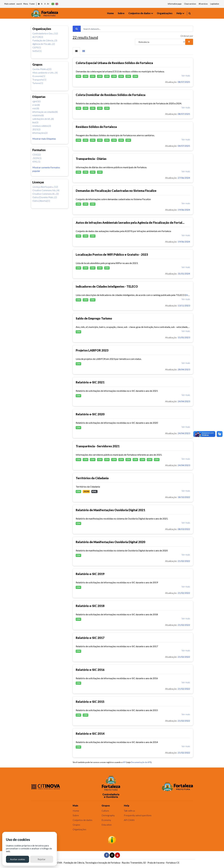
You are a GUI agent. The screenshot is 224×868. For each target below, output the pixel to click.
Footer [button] (32, 4)
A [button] (45, 4)
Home (110, 13)
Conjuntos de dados (140, 13)
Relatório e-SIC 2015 (90, 702)
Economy (106, 820)
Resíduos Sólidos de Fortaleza (96, 127)
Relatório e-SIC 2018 (90, 606)
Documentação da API (141, 762)
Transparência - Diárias (91, 159)
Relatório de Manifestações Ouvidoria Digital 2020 (110, 542)
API (124, 762)
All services (203, 4)
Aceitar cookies (18, 859)
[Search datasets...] (137, 29)
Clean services (190, 4)
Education (107, 825)
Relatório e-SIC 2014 (90, 734)
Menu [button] (26, 4)
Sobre (121, 13)
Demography (108, 815)
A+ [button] (48, 4)
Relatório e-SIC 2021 (90, 382)
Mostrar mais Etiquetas (44, 139)
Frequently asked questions (138, 815)
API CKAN (129, 820)
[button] (39, 4)
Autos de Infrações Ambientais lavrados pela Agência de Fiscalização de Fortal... (130, 223)
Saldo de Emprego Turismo (94, 318)
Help (179, 13)
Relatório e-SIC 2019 (90, 574)
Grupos (76, 825)
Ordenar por (187, 36)
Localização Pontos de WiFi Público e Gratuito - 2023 (112, 254)
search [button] (19, 4)
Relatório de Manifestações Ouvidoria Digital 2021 (110, 510)
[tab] (76, 51)
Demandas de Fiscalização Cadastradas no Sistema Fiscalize (116, 191)
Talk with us (129, 811)
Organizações (165, 13)
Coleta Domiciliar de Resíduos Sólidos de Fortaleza (111, 95)
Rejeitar (42, 859)
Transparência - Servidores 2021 (98, 446)
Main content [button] (10, 4)
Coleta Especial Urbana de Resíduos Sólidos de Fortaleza (114, 63)
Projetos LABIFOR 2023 (92, 350)
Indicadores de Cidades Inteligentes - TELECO (107, 286)
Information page (175, 4)
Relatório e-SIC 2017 (90, 638)
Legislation (215, 4)
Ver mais (186, 75)
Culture (105, 811)
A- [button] (42, 4)
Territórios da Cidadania (92, 478)
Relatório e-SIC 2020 (90, 414)
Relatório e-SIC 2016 (90, 670)
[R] (160, 42)
